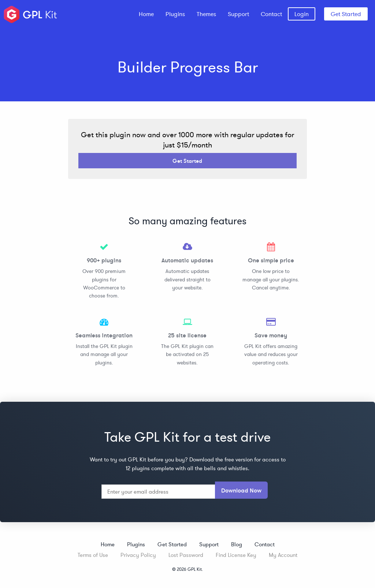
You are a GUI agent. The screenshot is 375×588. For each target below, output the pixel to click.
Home (146, 14)
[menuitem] (146, 14)
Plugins (175, 14)
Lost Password (186, 555)
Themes (206, 14)
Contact (271, 14)
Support (238, 14)
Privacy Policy (138, 555)
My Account (283, 555)
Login (302, 14)
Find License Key (236, 555)
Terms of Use (93, 555)
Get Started (346, 14)
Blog (237, 544)
